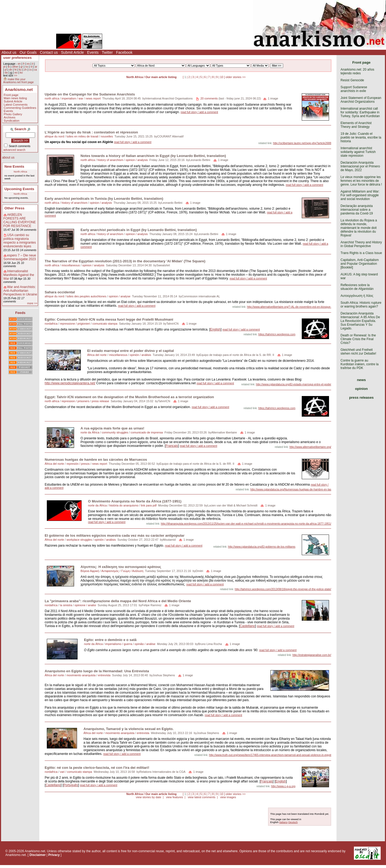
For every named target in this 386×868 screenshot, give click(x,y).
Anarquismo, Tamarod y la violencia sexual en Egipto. (129, 729)
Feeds (20, 313)
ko (21, 73)
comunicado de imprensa (147, 432)
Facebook (124, 52)
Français (172, 446)
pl (6, 70)
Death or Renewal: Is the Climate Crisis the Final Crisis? (358, 339)
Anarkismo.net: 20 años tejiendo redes (357, 71)
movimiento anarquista (81, 675)
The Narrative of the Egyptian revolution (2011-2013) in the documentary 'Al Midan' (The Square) (125, 261)
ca (35, 70)
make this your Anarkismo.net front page (18, 81)
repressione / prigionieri (75, 324)
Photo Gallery (13, 114)
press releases (361, 397)
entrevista (104, 675)
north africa (52, 98)
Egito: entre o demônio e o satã (110, 640)
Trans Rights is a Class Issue (361, 253)
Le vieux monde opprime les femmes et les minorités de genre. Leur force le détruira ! (361, 181)
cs (30, 70)
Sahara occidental (60, 292)
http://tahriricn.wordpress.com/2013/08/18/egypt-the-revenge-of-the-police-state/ (283, 589)
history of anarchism (110, 160)
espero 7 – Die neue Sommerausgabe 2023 (20, 257)
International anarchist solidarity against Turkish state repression (358, 152)
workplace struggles (79, 540)
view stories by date (149, 797)
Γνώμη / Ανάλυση (132, 571)
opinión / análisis (140, 355)
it (33, 64)
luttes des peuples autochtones (87, 296)
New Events (14, 166)
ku (20, 70)
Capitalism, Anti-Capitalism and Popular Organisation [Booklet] (360, 264)
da (6, 73)
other (15, 67)
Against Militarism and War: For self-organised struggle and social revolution (360, 195)
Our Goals (28, 52)
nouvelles (107, 136)
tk (9, 67)
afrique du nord (54, 136)
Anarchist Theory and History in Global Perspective (361, 244)
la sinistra (66, 605)
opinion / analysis (137, 160)
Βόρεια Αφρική (90, 571)
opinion (361, 389)
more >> (32, 303)
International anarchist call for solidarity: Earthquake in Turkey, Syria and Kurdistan (360, 112)
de (11, 70)
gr (22, 67)
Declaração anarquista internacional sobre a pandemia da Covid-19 (357, 210)
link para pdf (149, 505)
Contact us (49, 52)
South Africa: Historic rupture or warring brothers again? (361, 305)
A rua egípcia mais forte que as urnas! (112, 428)
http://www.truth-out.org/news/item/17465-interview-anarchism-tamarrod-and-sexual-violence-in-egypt (270, 755)
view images (228, 797)
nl (32, 67)
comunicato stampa (105, 324)
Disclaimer (38, 855)
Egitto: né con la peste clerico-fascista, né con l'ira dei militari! (97, 768)
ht (15, 70)
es (28, 64)
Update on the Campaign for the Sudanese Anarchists (90, 94)
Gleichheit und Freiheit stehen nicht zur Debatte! (358, 352)
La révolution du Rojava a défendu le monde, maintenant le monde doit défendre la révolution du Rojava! (359, 228)
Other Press (15, 208)
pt (4, 67)
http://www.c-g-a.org (283, 786)
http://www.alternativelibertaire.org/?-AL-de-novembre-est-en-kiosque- (289, 307)
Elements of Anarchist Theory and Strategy (356, 125)
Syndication (12, 121)
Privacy (54, 855)
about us (8, 158)
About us (9, 52)
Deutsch (293, 822)
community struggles (115, 432)
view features (174, 797)
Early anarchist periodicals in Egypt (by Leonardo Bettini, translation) (139, 230)
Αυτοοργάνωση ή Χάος (357, 296)
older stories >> (236, 77)
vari (62, 772)
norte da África (90, 432)
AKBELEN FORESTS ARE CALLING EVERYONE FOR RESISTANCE (20, 220)
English (215, 329)
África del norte (97, 355)
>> (16, 76)
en (19, 64)
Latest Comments (16, 105)
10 (222, 77)
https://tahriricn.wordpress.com (277, 334)
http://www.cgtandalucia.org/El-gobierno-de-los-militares (262, 547)
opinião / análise (145, 644)
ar (36, 67)
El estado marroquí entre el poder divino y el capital (131, 351)
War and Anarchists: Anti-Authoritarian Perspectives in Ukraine (20, 291)
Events (93, 52)
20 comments (209, 98)
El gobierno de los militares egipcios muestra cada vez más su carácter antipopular (115, 535)
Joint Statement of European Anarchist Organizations (361, 100)
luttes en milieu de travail (83, 136)
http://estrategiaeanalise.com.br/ (312, 655)
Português (71, 785)
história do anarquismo (124, 505)
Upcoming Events (19, 189)
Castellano (248, 626)
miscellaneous (71, 265)
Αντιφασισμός (110, 571)
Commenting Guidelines (20, 108)
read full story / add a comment (199, 112)
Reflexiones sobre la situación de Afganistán (357, 287)
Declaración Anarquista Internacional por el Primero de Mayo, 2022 (360, 166)
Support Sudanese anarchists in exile (354, 89)
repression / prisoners (75, 401)
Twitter (107, 52)
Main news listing (15, 98)
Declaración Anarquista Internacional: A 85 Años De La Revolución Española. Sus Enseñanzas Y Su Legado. (360, 321)
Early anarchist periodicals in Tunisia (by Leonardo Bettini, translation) (104, 199)
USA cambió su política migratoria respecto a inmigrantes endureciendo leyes (20, 241)
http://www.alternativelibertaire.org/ (310, 447)
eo (16, 73)
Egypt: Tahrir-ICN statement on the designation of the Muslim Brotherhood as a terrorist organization (129, 397)
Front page (11, 95)
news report (93, 98)
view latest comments (202, 797)
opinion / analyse (120, 296)
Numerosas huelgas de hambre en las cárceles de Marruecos (96, 460)
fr (24, 64)
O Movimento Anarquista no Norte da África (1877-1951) (135, 501)
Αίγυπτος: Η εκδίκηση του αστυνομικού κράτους (121, 567)
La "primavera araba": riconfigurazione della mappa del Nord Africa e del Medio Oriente (118, 601)
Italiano (283, 822)
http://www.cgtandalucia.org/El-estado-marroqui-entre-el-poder (294, 384)
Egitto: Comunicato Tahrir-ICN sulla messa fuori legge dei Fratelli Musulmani (109, 319)
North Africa (20, 172)
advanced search (14, 150)
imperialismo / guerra (119, 644)
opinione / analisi (85, 605)
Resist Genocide (352, 80)
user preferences (17, 58)
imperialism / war (72, 98)
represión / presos (78, 464)
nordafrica (51, 324)
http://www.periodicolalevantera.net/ (70, 383)
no (27, 67)
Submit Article (72, 52)
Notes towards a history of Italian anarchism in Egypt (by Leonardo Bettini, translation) (153, 156)
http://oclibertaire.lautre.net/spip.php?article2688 (302, 143)
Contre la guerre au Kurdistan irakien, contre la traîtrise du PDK (360, 364)
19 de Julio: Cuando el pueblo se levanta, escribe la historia (361, 137)
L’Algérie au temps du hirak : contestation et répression (91, 132)
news (362, 380)
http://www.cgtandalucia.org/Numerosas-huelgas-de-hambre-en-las (291, 489)
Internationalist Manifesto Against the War (19, 275)
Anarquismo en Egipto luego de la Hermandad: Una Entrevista (97, 671)
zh (25, 70)
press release (100, 401)
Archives (10, 117)
